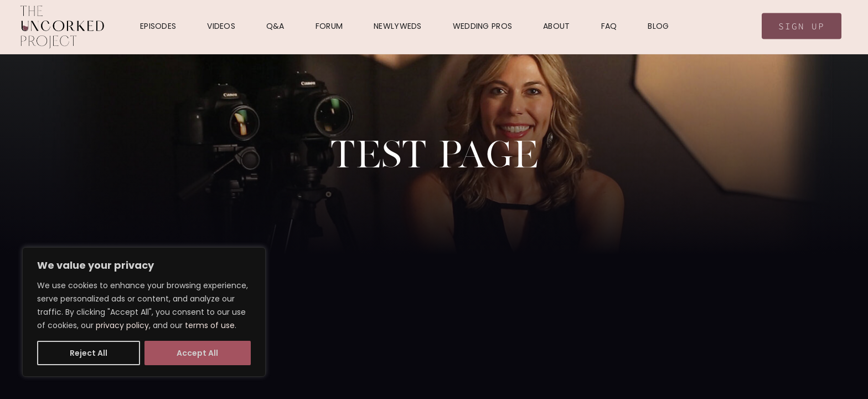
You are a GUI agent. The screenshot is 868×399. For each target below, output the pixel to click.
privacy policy (122, 325)
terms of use (210, 325)
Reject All (89, 353)
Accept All (197, 353)
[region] (144, 312)
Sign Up (802, 26)
